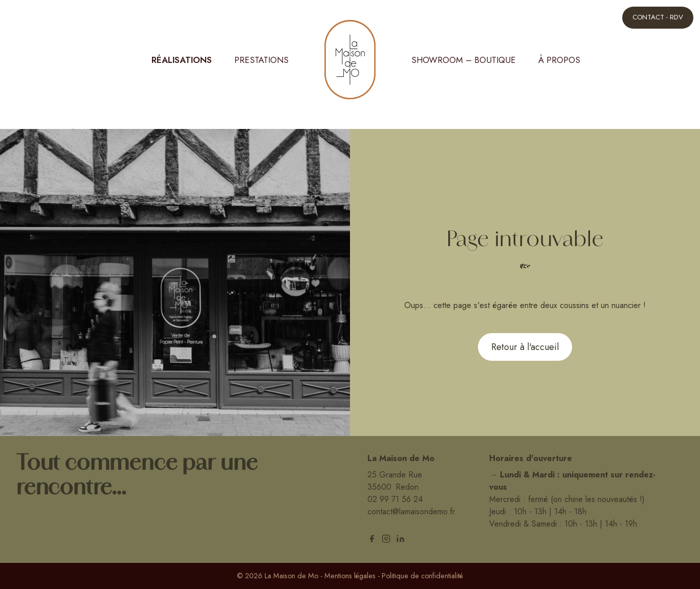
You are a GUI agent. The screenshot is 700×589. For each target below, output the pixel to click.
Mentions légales (350, 576)
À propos (559, 60)
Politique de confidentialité (422, 576)
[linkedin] (400, 539)
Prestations (261, 60)
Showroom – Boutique (464, 60)
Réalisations (182, 60)
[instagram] (386, 539)
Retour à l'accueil (525, 347)
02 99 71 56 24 (395, 499)
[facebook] (372, 539)
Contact (658, 17)
